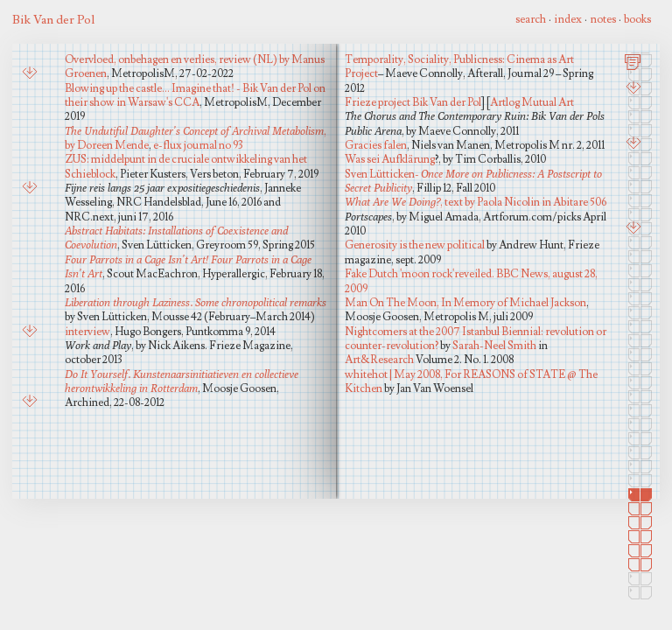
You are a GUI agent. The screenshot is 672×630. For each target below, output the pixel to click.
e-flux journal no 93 (198, 145)
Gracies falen (376, 145)
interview (87, 332)
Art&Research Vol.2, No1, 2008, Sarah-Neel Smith (31, 115)
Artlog (505, 102)
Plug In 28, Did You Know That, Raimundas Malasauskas (31, 245)
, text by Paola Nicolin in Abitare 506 (476, 202)
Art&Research (379, 360)
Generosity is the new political (415, 245)
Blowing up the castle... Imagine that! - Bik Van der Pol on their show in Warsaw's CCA (195, 95)
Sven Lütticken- (473, 181)
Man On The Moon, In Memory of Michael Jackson (465, 303)
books (637, 19)
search (531, 19)
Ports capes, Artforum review (31, 351)
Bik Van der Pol (53, 20)
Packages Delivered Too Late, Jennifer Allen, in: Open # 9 (31, 465)
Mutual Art (548, 102)
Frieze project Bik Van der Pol (413, 102)
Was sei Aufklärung (390, 159)
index (568, 19)
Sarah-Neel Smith (494, 346)
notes (603, 19)
